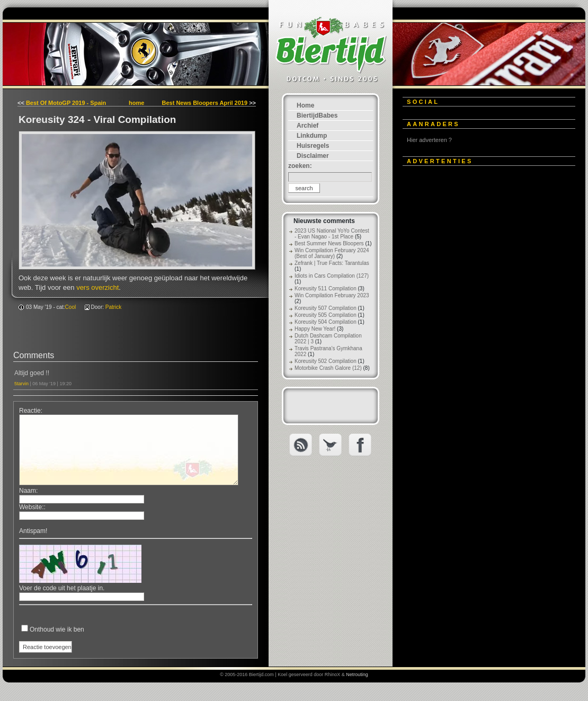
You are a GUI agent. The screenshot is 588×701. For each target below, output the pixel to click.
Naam (28, 491)
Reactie (30, 411)
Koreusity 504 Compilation (326, 322)
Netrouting (357, 675)
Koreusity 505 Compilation (326, 315)
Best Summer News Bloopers (329, 243)
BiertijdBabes (317, 116)
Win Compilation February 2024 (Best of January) (332, 253)
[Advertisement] (482, 332)
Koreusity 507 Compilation (326, 308)
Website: (31, 507)
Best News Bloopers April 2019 (204, 103)
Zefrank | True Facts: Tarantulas (332, 263)
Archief (308, 126)
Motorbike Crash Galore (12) (328, 368)
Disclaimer (313, 156)
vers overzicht (97, 287)
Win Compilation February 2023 (332, 295)
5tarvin (21, 384)
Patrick (114, 307)
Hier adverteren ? (429, 140)
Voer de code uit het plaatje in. (62, 588)
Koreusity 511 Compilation (326, 289)
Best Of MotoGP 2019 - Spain (66, 103)
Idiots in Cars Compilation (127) (332, 276)
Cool (71, 307)
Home (305, 105)
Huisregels (313, 146)
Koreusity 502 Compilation (326, 361)
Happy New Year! (315, 329)
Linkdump (312, 136)
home (136, 103)
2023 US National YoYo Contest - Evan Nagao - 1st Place (332, 234)
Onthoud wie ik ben (57, 629)
